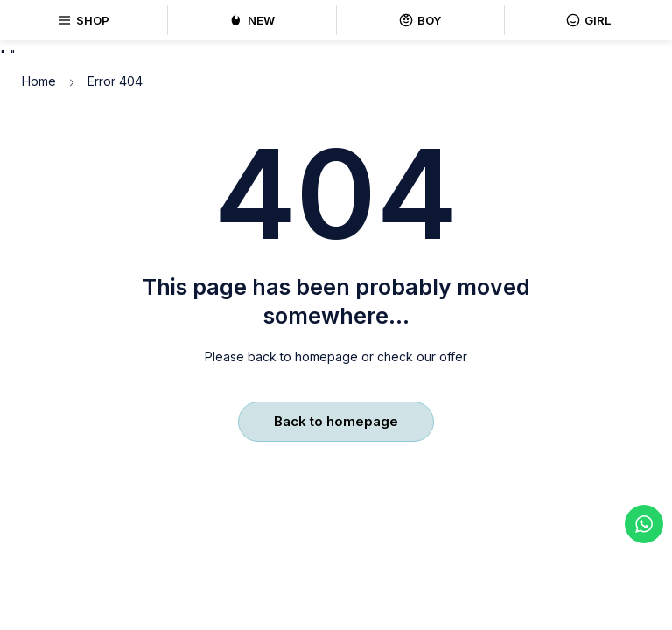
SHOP (84, 20)
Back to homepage (336, 421)
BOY (420, 20)
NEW (252, 20)
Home (39, 81)
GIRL (588, 20)
